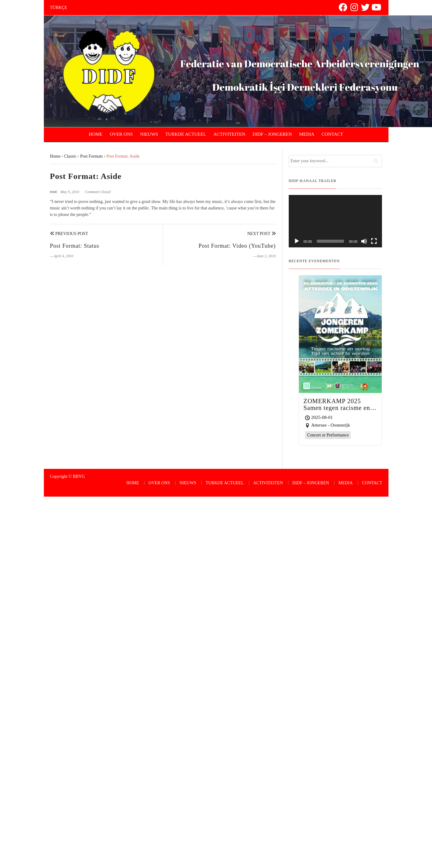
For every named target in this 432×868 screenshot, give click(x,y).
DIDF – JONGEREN (272, 134)
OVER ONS (122, 134)
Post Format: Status (75, 246)
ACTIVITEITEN (229, 134)
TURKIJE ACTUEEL (186, 134)
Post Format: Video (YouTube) (237, 246)
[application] (336, 221)
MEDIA (307, 134)
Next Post (262, 234)
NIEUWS (149, 134)
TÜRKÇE (59, 8)
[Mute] (364, 241)
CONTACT (333, 134)
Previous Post (69, 234)
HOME (96, 134)
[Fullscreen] (374, 241)
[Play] (297, 241)
